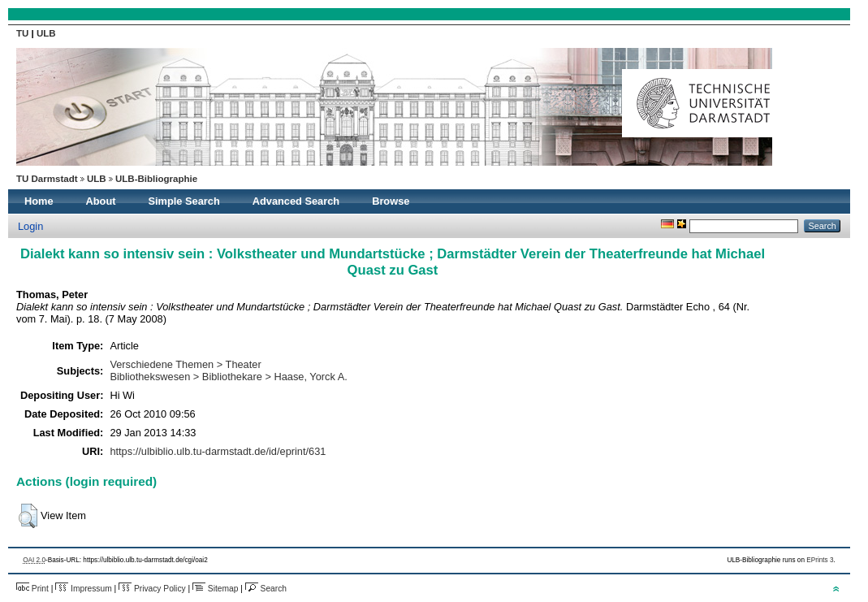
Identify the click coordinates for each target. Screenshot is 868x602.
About (101, 201)
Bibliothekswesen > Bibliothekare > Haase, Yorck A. (228, 377)
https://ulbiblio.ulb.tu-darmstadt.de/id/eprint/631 (218, 451)
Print (32, 589)
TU (24, 33)
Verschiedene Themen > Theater (185, 364)
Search (266, 589)
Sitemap (215, 589)
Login (30, 226)
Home (39, 201)
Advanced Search (296, 201)
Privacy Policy (152, 589)
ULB (46, 33)
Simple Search (184, 201)
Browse (391, 201)
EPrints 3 (820, 560)
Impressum (83, 589)
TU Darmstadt (47, 179)
